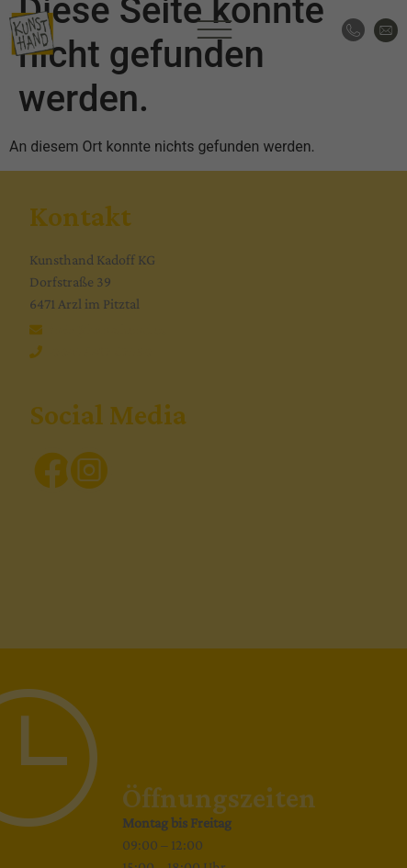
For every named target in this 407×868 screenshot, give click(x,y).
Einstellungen (52, 316)
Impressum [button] (293, 622)
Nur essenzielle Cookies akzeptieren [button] (203, 529)
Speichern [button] (203, 475)
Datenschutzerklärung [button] (212, 622)
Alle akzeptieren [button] (204, 421)
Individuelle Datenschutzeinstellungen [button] (203, 583)
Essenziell (55, 357)
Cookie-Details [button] (123, 622)
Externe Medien (323, 357)
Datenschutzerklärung (76, 299)
